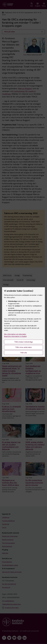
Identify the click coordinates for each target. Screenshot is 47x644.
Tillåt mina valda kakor (24, 347)
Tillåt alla (23, 353)
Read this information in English (15, 336)
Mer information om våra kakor (15, 334)
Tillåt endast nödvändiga (24, 342)
